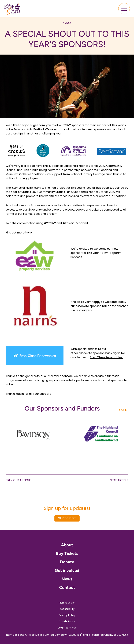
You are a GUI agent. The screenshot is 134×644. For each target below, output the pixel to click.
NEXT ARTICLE (119, 480)
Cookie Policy (67, 621)
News (67, 579)
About (67, 545)
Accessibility (67, 609)
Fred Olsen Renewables (106, 357)
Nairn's (107, 306)
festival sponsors (61, 376)
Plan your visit (67, 603)
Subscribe (67, 518)
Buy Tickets (67, 553)
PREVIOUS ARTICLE (18, 480)
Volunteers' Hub (67, 628)
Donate (67, 562)
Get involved (67, 570)
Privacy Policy (67, 615)
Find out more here (19, 233)
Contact (67, 587)
